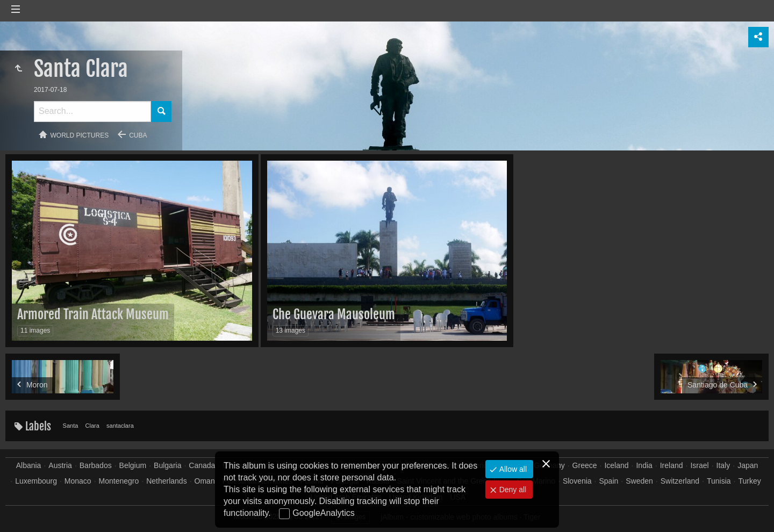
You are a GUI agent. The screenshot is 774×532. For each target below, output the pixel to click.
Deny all (512, 490)
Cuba (138, 135)
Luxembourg (36, 481)
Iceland (616, 465)
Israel (699, 465)
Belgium (133, 465)
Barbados (96, 465)
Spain (609, 481)
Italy (723, 465)
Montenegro (119, 481)
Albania (29, 465)
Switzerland (680, 481)
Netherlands (167, 481)
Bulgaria (167, 465)
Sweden (639, 481)
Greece (585, 465)
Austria (60, 465)
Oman (205, 481)
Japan (748, 465)
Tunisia (719, 481)
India (644, 465)
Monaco (78, 481)
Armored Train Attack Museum (93, 314)
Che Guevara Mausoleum (334, 314)
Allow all (512, 469)
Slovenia (577, 481)
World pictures (80, 135)
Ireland (672, 465)
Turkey (749, 481)
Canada (202, 465)
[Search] (92, 112)
